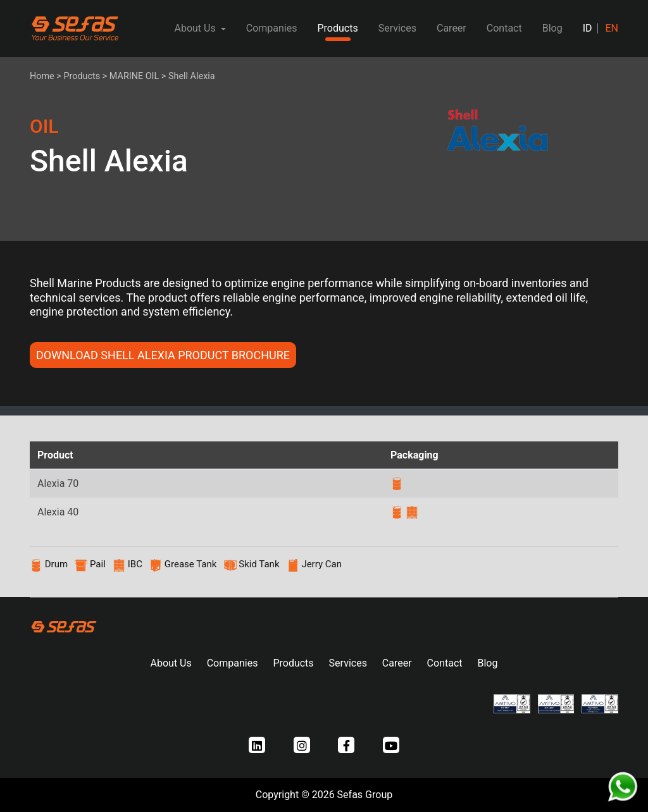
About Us (171, 663)
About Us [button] (196, 28)
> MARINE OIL (131, 76)
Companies (272, 28)
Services (397, 28)
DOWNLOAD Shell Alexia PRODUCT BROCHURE (163, 355)
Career (452, 28)
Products (337, 28)
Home (42, 76)
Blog (552, 28)
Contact (504, 28)
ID (588, 28)
